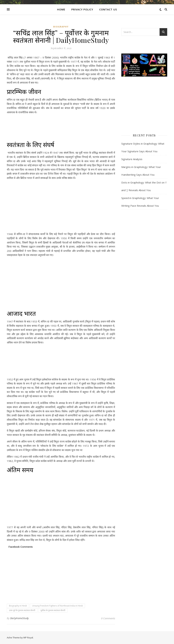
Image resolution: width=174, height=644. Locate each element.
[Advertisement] (61, 128)
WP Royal (28, 638)
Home (61, 9)
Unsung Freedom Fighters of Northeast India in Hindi (57, 606)
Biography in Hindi (18, 606)
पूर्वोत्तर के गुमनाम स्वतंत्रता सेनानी (53, 610)
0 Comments (108, 618)
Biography (61, 27)
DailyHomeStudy (19, 618)
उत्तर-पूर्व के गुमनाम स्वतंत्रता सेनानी (22, 610)
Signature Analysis (132, 159)
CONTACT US (108, 9)
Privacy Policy (82, 9)
